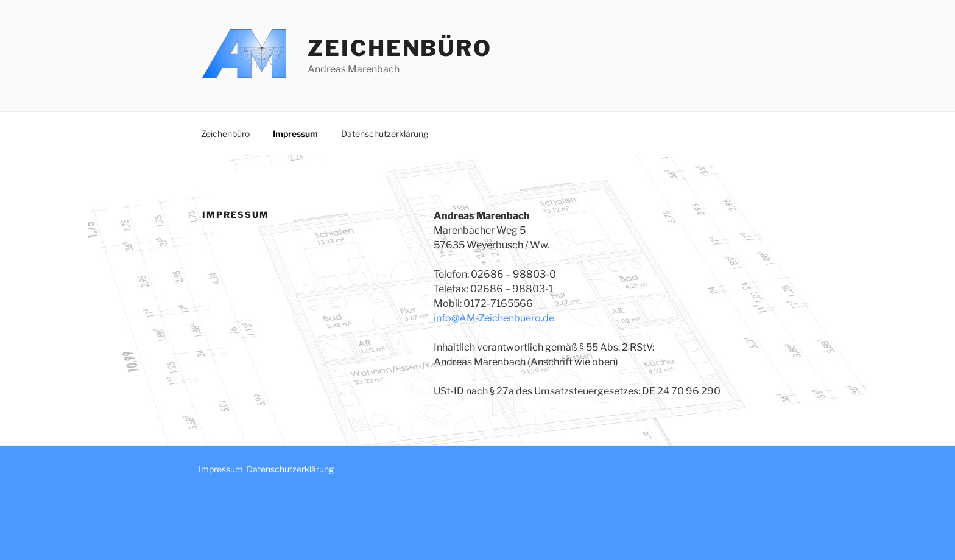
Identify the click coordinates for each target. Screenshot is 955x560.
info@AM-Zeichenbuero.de (494, 318)
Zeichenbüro (400, 48)
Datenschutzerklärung (385, 134)
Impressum (295, 134)
